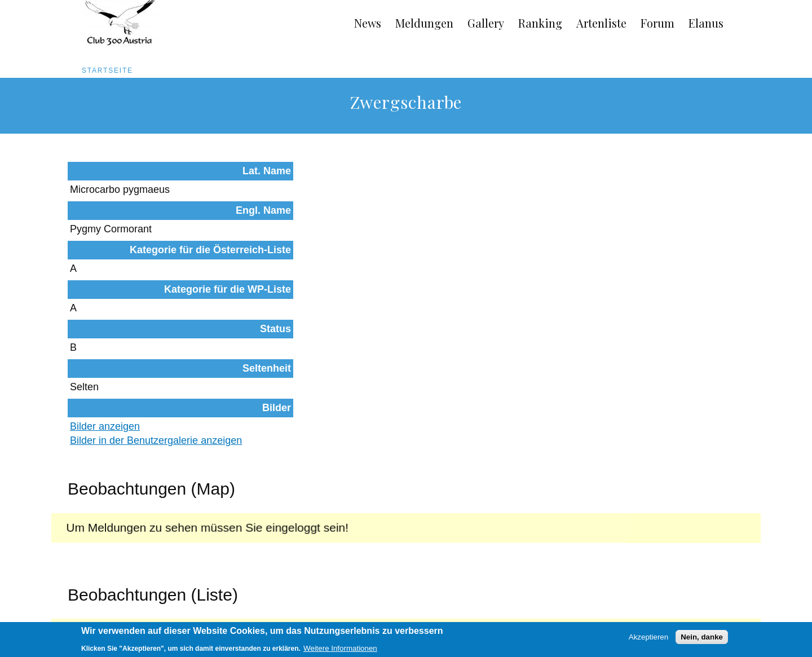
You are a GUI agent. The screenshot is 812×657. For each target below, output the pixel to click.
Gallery (486, 23)
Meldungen (424, 23)
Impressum (124, 608)
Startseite (107, 70)
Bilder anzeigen (330, 296)
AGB (77, 608)
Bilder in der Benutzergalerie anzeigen (381, 310)
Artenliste (601, 23)
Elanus (706, 23)
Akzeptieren (648, 639)
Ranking (540, 23)
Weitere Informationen (340, 651)
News (368, 23)
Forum (657, 23)
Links (171, 608)
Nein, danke (702, 639)
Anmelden (721, 608)
